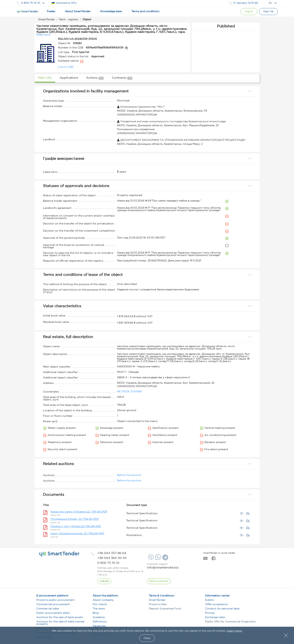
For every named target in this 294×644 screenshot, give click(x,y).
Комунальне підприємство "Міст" (141, 107)
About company (103, 600)
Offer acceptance (216, 604)
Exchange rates (215, 617)
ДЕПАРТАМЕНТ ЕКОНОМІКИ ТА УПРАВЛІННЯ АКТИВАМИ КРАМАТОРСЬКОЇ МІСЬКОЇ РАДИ (181, 140)
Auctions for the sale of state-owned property (60, 623)
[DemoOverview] (159, 581)
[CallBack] (104, 581)
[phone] (112, 553)
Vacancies (99, 626)
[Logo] (28, 12)
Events (210, 600)
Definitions (100, 622)
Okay (147, 638)
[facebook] (213, 559)
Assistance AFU (64, 3)
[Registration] (268, 12)
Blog (96, 613)
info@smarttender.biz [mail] (163, 568)
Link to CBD (66, 67)
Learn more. (234, 631)
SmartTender (157, 600)
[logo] (59, 554)
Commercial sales (48, 609)
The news (99, 609)
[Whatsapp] (158, 559)
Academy (99, 617)
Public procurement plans (53, 613)
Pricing (210, 613)
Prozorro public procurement (55, 600)
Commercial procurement (53, 604)
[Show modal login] (248, 12)
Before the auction (129, 475)
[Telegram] (165, 559)
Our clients (100, 604)
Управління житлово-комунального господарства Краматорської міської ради (171, 122)
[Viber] (150, 559)
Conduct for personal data (222, 609)
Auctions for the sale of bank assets (60, 617)
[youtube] (205, 559)
